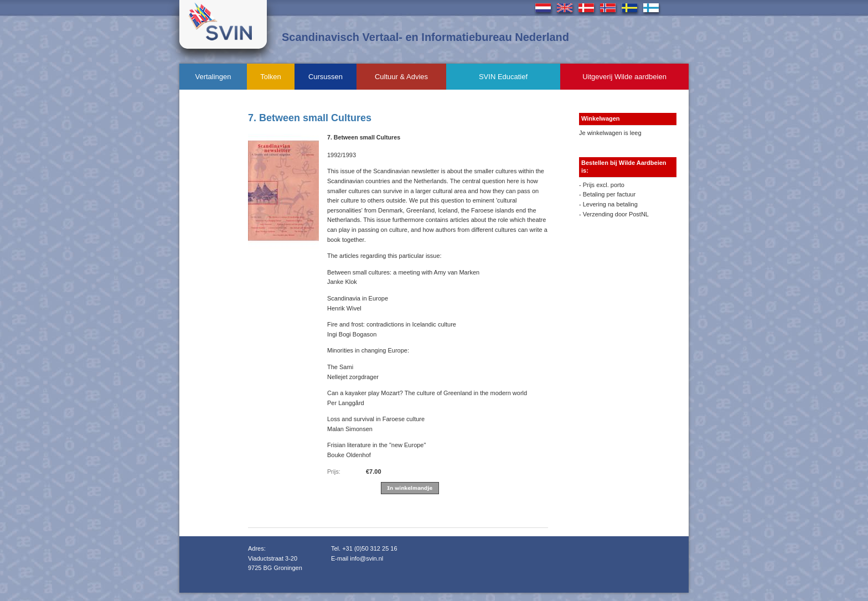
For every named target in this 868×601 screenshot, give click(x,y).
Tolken (271, 77)
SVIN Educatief (503, 77)
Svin (223, 24)
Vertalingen (213, 77)
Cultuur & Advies (401, 77)
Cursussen (325, 77)
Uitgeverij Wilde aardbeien (624, 77)
